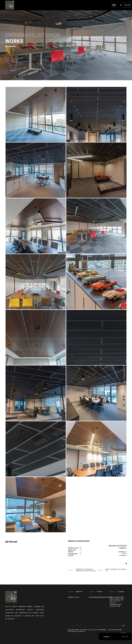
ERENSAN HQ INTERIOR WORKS (90, 42)
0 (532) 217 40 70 (73, 597)
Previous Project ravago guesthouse (86, 570)
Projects (117, 37)
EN (129, 5)
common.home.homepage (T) (90, 37)
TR (126, 5)
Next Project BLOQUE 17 (116, 570)
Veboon (81, 631)
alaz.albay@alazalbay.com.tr (100, 597)
